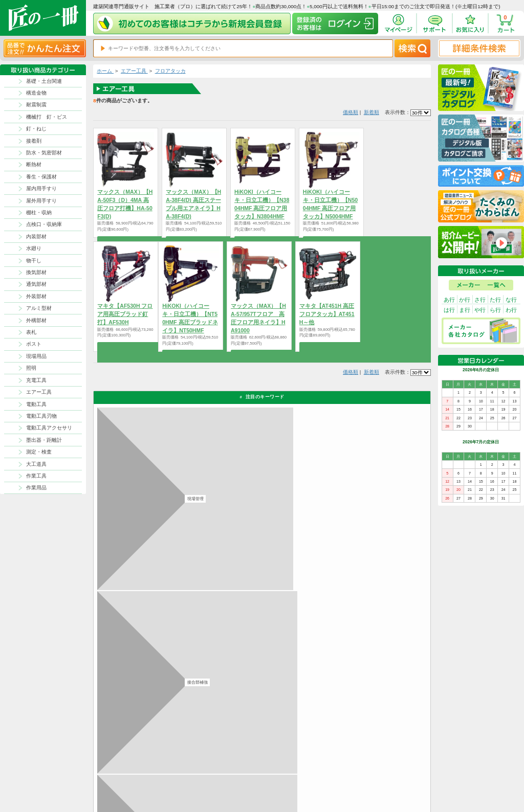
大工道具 (36, 464)
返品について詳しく (344, 546)
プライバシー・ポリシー (392, 760)
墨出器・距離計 (44, 440)
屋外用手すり (41, 201)
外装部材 (36, 296)
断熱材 (34, 164)
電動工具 (36, 404)
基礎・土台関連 (44, 81)
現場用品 (36, 356)
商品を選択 (126, 347)
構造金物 (36, 93)
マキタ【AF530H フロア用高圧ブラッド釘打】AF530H (125, 314)
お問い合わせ (291, 777)
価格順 (351, 112)
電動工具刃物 (41, 416)
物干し (34, 261)
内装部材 (36, 236)
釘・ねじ (36, 129)
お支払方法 (326, 760)
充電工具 (36, 380)
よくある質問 (291, 786)
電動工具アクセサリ (49, 428)
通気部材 (36, 284)
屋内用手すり (41, 188)
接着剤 (34, 141)
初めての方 (326, 769)
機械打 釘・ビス (47, 117)
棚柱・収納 (39, 212)
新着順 (372, 112)
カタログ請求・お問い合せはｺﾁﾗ (360, 668)
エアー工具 (39, 392)
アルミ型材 (39, 308)
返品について (291, 760)
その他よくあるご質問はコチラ (358, 636)
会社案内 (324, 777)
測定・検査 (39, 452)
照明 (31, 368)
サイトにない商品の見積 (392, 777)
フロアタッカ (170, 71)
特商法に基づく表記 (388, 769)
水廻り (34, 248)
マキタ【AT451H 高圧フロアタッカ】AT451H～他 (327, 314)
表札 (31, 332)
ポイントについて (295, 769)
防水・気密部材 (44, 153)
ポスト (34, 344)
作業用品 (36, 488)
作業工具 (36, 476)
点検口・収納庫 (44, 224)
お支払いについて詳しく (147, 700)
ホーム (105, 71)
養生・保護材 (41, 177)
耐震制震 (36, 105)
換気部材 (36, 272)
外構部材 (36, 320)
